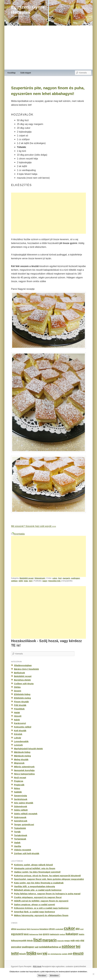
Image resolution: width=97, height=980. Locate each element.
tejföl (21, 581)
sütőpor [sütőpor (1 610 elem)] (69, 946)
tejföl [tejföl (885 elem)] (15, 953)
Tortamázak (20, 839)
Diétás (17, 687)
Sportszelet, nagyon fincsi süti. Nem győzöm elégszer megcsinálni (49, 879)
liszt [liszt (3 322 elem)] (38, 940)
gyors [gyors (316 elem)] (46, 934)
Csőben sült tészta (24, 684)
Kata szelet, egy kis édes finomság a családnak (39, 883)
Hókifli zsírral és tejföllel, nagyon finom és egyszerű (41, 901)
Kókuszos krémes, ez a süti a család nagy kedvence (41, 908)
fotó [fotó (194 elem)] (41, 934)
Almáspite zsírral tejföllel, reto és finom (35, 868)
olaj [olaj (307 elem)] (82, 940)
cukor (55, 578)
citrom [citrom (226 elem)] (52, 929)
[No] (93, 974)
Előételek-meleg (22, 698)
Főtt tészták (20, 705)
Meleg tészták (21, 759)
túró (31, 581)
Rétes (17, 788)
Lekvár (18, 738)
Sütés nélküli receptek (26, 814)
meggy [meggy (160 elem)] (67, 941)
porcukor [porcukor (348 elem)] (16, 947)
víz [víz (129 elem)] (49, 954)
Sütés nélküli (21, 810)
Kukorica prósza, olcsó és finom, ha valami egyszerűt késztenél (47, 876)
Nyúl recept (20, 777)
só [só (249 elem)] (60, 947)
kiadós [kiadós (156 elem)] (82, 934)
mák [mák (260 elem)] (73, 941)
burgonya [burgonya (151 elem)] (35, 929)
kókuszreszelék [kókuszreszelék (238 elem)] (19, 941)
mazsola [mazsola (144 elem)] (60, 941)
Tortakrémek (21, 835)
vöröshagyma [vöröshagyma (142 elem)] (56, 954)
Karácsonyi (20, 723)
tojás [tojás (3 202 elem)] (31, 953)
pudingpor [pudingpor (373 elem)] (28, 947)
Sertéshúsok (21, 799)
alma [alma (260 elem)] (14, 929)
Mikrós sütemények (24, 767)
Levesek (18, 745)
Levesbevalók (21, 741)
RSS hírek (37, 966)
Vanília (18, 846)
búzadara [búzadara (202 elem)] (44, 929)
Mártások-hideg (22, 752)
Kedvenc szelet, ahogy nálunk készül (33, 865)
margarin (66, 578)
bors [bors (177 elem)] (29, 929)
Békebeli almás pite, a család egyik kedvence (38, 890)
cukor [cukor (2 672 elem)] (69, 928)
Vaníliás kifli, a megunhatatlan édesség (34, 886)
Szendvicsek (21, 821)
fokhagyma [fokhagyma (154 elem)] (34, 934)
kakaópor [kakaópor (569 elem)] (72, 934)
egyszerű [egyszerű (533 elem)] (17, 934)
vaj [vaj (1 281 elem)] (45, 953)
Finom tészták (21, 702)
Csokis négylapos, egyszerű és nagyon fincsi (38, 897)
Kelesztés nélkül (23, 727)
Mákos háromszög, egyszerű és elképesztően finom (41, 915)
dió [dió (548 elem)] (78, 929)
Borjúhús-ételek (22, 680)
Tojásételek (20, 828)
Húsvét (18, 716)
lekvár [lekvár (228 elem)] (30, 941)
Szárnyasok (20, 817)
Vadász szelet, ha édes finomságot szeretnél (37, 872)
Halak (17, 712)
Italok (17, 720)
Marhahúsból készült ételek (28, 749)
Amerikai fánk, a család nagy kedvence (34, 912)
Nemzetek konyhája (24, 770)
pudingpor (76, 578)
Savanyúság (20, 796)
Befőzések (20, 673)
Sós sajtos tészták (24, 803)
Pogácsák (19, 785)
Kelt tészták (20, 731)
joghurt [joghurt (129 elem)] (62, 934)
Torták (17, 832)
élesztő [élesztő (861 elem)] (78, 953)
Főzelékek (19, 709)
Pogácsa (19, 781)
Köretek (18, 734)
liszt (60, 578)
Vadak (17, 843)
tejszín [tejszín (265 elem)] (22, 954)
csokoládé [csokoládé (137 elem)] (59, 929)
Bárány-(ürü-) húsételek (26, 669)
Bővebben (54, 976)
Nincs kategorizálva (24, 774)
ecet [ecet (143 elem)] (82, 929)
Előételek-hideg (22, 694)
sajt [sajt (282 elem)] (37, 947)
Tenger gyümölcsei (24, 824)
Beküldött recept (27, 578)
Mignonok (19, 763)
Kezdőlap (11, 73)
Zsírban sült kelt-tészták (27, 853)
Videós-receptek (23, 850)
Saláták (18, 792)
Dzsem (18, 691)
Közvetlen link (55, 581)
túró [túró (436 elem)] (40, 954)
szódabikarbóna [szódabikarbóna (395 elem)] (49, 947)
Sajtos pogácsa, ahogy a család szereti (34, 904)
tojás (26, 581)
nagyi (45, 581)
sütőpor (14, 581)
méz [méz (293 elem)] (77, 940)
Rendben (42, 976)
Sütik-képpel (26, 73)
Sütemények (40, 578)
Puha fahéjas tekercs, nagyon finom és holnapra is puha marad (47, 894)
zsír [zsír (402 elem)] (70, 954)
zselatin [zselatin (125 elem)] (65, 954)
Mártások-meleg (22, 756)
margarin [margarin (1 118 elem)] (49, 940)
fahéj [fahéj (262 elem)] (26, 934)
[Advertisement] (49, 48)
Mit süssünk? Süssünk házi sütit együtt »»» (34, 526)
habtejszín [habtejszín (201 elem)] (54, 934)
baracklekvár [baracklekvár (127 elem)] (21, 929)
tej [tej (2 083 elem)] (78, 946)
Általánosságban (23, 665)
